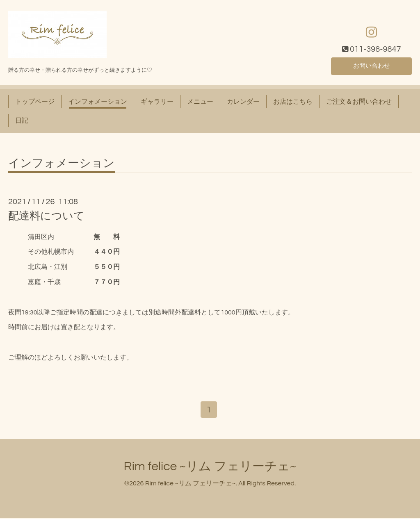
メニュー (200, 102)
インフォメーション (98, 102)
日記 (22, 121)
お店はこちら (293, 102)
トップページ (35, 102)
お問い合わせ (372, 66)
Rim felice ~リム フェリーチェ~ (210, 467)
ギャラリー (157, 102)
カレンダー (243, 102)
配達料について (46, 216)
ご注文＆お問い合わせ (359, 102)
